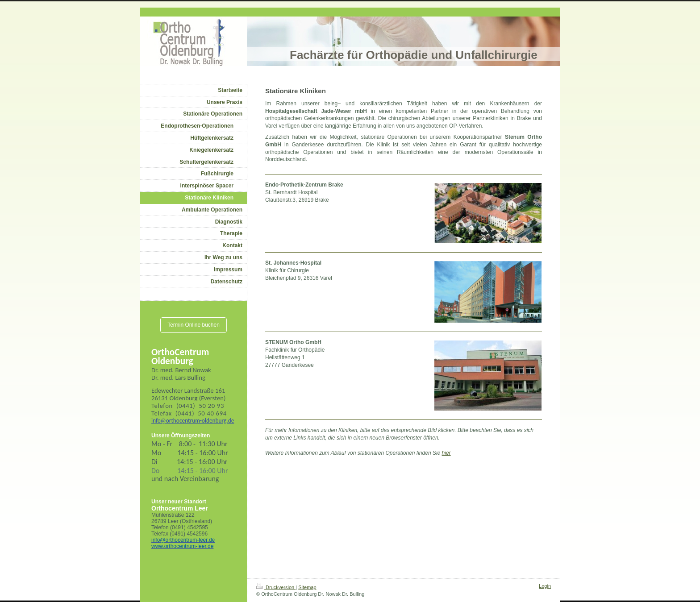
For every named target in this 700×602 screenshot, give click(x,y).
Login (545, 586)
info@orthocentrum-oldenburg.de (193, 421)
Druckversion (276, 587)
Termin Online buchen (194, 325)
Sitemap (307, 587)
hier (446, 453)
